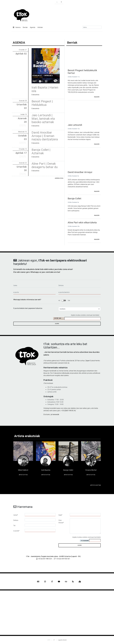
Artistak (40, 27)
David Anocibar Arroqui (80, 172)
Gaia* (60, 515)
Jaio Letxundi (75, 125)
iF (60, 361)
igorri (57, 324)
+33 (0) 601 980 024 (44, 559)
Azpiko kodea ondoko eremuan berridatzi (85, 315)
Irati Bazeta (46, 470)
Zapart (88, 361)
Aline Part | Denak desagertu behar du (45, 165)
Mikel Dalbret (23, 470)
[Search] (92, 27)
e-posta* (16, 531)
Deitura (16, 520)
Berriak (25, 27)
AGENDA (19, 43)
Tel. (15, 526)
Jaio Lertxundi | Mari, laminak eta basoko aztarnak (43, 119)
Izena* (16, 515)
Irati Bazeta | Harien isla (45, 89)
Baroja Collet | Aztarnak (41, 151)
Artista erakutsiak (27, 436)
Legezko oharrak (62, 640)
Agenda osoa (59, 178)
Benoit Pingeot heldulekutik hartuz (82, 72)
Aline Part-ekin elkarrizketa (82, 222)
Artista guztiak (96, 485)
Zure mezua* (61, 521)
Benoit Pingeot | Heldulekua (42, 103)
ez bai (64, 300)
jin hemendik (55, 414)
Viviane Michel (91, 470)
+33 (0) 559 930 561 (62, 559)
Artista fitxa (23, 475)
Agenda (33, 27)
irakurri (97, 97)
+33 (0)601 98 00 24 (68, 411)
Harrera (17, 27)
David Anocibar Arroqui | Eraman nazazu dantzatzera (45, 136)
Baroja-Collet (74, 198)
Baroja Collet (68, 470)
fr (61, 2)
